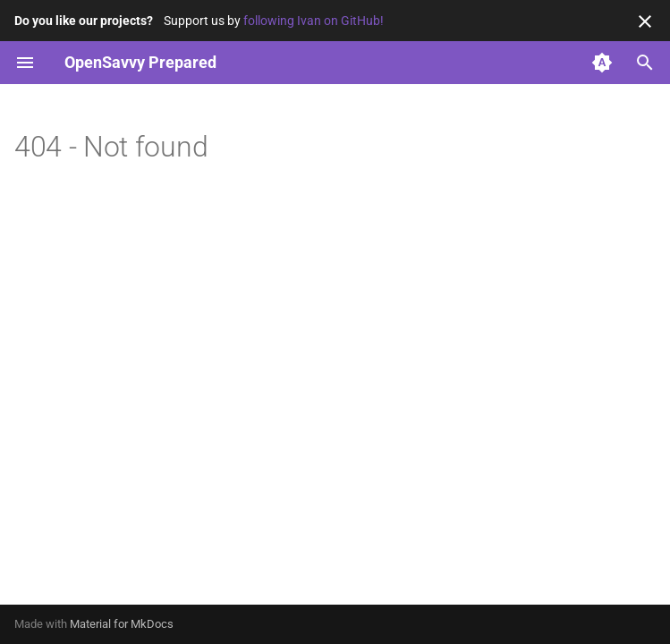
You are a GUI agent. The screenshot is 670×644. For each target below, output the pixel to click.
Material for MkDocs (122, 624)
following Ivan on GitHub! (314, 21)
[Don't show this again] (645, 21)
